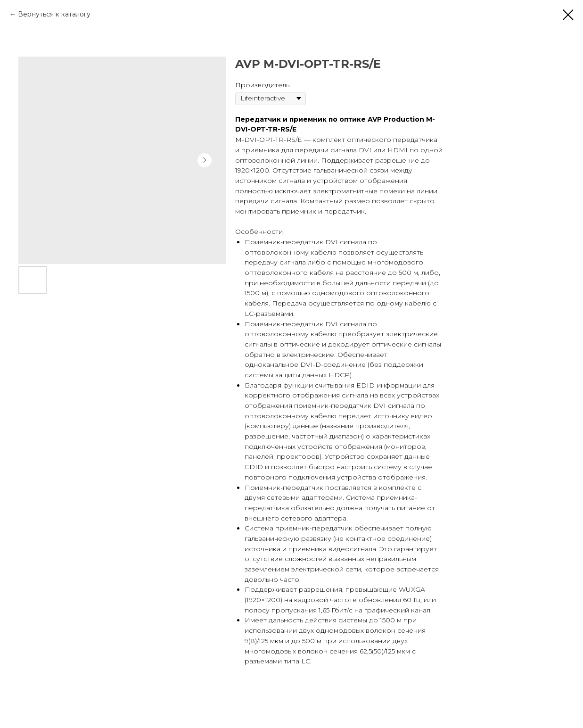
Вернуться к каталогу (54, 14)
